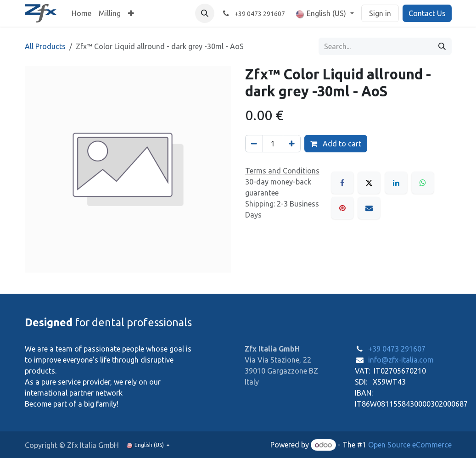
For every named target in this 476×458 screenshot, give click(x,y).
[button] (205, 13)
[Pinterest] (342, 208)
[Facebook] (342, 183)
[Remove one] (254, 144)
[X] (369, 183)
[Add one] (292, 144)
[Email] (369, 208)
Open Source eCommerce (410, 445)
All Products (45, 46)
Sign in (380, 13)
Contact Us (427, 13)
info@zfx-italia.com (401, 360)
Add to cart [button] (336, 144)
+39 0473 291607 (397, 349)
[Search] (442, 46)
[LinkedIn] (396, 183)
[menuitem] (81, 13)
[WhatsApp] (423, 183)
